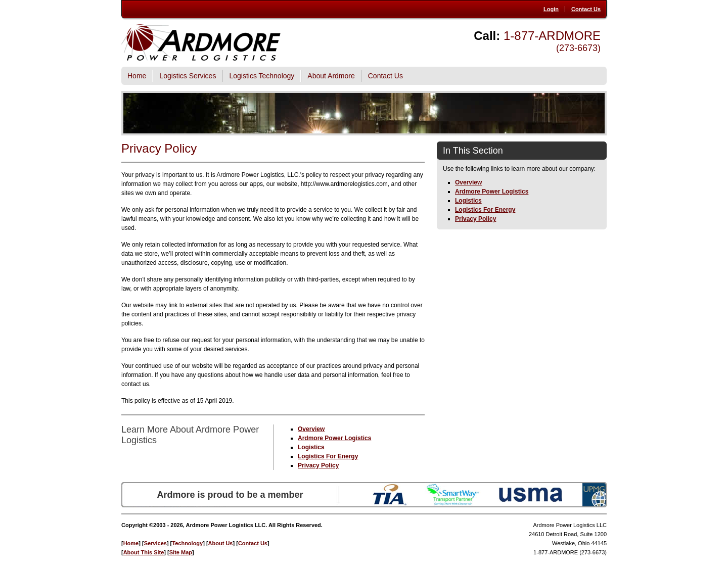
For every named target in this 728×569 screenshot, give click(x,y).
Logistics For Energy (328, 456)
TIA (390, 495)
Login (551, 9)
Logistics (311, 447)
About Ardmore (331, 76)
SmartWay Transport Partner (453, 495)
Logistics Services (188, 76)
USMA (531, 495)
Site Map (181, 552)
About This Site (144, 552)
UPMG (595, 495)
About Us (221, 543)
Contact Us (586, 9)
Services (155, 543)
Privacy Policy (318, 465)
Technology (187, 543)
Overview (311, 429)
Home (137, 76)
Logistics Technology (262, 76)
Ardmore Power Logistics (334, 438)
